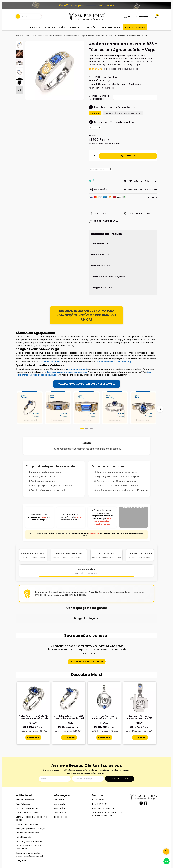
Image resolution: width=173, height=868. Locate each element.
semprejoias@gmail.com (103, 789)
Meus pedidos (60, 789)
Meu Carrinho (60, 793)
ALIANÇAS (50, 27)
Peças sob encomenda (27, 789)
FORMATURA (34, 27)
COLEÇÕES (91, 27)
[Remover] (90, 157)
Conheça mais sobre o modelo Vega (115, 362)
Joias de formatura (25, 780)
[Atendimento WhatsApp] (33, 555)
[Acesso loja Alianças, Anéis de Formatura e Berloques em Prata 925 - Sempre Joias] (137, 16)
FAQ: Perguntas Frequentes (29, 822)
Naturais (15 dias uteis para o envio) (123, 113)
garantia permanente (78, 369)
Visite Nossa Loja (23, 818)
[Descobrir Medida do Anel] (69, 555)
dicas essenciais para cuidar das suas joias (67, 372)
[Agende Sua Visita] (86, 571)
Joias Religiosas (23, 785)
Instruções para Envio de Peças (30, 809)
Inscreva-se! (120, 760)
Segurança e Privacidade (27, 814)
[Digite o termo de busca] (32, 16)
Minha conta (59, 785)
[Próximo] (160, 409)
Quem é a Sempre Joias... (28, 793)
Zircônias (95, 113)
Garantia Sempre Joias (27, 805)
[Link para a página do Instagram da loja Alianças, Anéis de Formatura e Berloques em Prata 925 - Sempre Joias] (141, 784)
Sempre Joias (109, 88)
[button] (123, 181)
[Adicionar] (90, 154)
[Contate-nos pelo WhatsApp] (167, 861)
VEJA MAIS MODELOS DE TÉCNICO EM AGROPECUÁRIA (87, 384)
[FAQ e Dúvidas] (107, 555)
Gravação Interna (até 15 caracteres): (100, 97)
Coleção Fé (21, 841)
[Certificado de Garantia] (140, 555)
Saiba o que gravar (51, 362)
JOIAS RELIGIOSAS (111, 27)
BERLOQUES (75, 27)
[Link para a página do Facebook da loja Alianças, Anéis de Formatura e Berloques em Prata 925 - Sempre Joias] (146, 784)
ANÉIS (62, 27)
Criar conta (59, 780)
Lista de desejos (61, 798)
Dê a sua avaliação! (128, 69)
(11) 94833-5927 (99, 780)
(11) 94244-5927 (99, 785)
